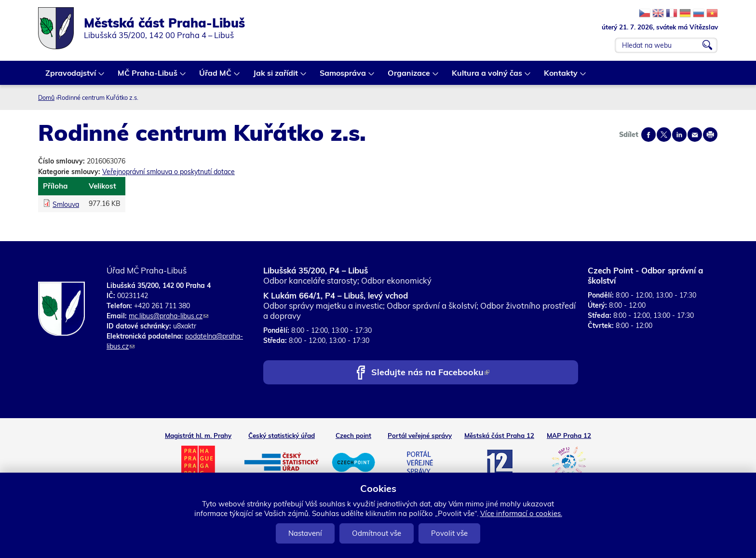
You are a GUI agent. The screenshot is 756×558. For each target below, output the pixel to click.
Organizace (409, 76)
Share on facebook (648, 135)
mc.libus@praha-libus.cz (169, 316)
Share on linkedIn (679, 135)
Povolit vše (449, 533)
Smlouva (66, 204)
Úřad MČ (216, 76)
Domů (46, 97)
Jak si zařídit (276, 76)
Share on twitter (664, 135)
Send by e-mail (695, 135)
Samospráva (343, 76)
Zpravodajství (71, 76)
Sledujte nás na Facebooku (430, 373)
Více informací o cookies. (521, 513)
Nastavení (305, 533)
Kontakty (561, 76)
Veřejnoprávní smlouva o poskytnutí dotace (169, 172)
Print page (710, 135)
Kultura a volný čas (487, 76)
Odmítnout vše (377, 533)
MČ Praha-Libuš (148, 76)
